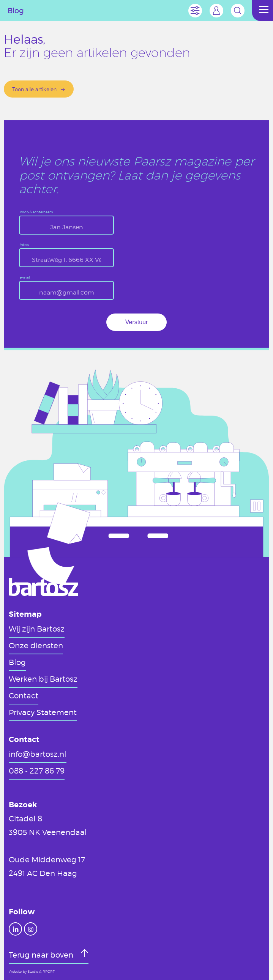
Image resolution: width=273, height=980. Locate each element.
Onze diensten (36, 645)
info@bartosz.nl (38, 754)
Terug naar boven (42, 955)
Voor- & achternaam (36, 212)
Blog (17, 662)
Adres (24, 245)
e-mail (25, 278)
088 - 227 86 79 (37, 770)
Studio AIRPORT (41, 972)
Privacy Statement (43, 712)
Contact (24, 695)
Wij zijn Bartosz (37, 629)
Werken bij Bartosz (43, 679)
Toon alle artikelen (34, 89)
